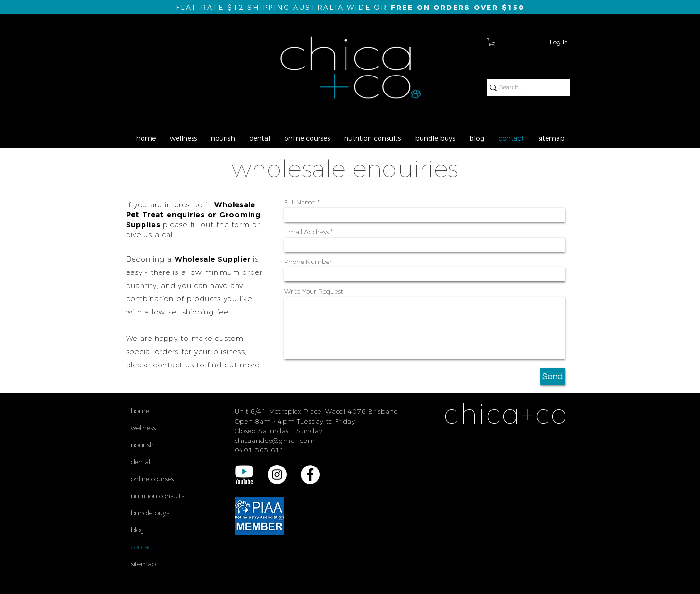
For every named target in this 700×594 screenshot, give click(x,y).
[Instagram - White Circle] (277, 475)
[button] (492, 42)
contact (142, 547)
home (140, 411)
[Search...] (525, 88)
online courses (152, 479)
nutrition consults (157, 496)
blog (137, 530)
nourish (142, 445)
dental (140, 462)
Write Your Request (314, 291)
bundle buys (150, 513)
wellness (143, 428)
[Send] (553, 377)
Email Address (306, 232)
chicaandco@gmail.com (275, 441)
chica (482, 414)
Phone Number (308, 262)
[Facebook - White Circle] (310, 475)
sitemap (143, 564)
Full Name (300, 202)
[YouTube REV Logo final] (244, 475)
